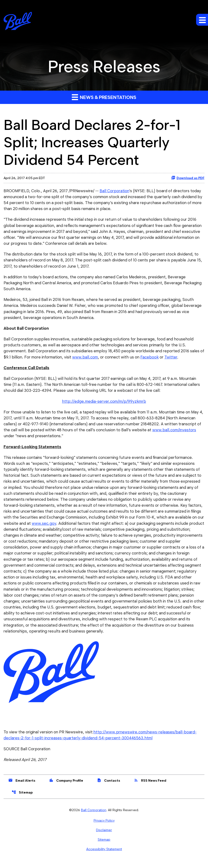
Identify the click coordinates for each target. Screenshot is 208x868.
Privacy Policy (104, 826)
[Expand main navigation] (202, 20)
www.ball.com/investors (175, 432)
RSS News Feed (150, 786)
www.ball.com (85, 359)
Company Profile (66, 786)
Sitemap (22, 798)
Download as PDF (188, 178)
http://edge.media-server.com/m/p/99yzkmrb (104, 403)
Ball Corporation (115, 191)
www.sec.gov (44, 527)
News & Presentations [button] (104, 97)
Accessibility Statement (104, 854)
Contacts (109, 786)
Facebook (150, 359)
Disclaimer (104, 835)
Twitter (171, 359)
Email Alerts (22, 786)
